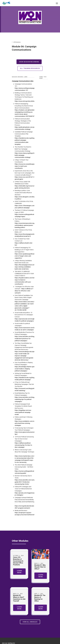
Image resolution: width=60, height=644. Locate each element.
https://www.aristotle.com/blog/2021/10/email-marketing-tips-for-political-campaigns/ (29, 399)
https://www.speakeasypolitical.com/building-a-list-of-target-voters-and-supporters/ (29, 256)
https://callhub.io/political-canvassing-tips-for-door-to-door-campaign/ (24, 445)
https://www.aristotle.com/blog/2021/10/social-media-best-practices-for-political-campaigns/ (30, 339)
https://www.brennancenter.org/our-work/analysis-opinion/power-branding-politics (26, 225)
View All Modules (30, 622)
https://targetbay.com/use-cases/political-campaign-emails (23, 412)
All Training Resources (30, 68)
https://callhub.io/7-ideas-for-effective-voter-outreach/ (24, 291)
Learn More (19, 572)
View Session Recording (29, 62)
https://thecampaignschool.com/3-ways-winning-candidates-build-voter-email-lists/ (26, 267)
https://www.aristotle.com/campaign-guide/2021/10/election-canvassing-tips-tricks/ (26, 482)
